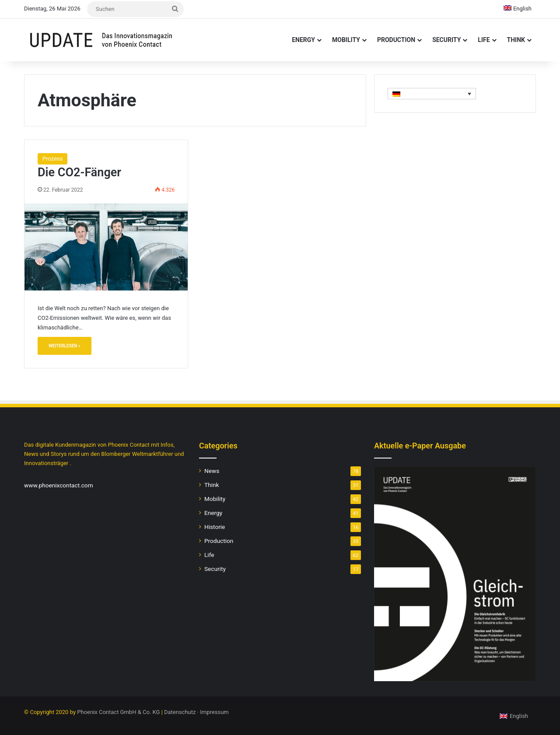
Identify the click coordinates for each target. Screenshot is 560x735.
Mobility (346, 40)
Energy (303, 40)
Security (446, 40)
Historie (215, 527)
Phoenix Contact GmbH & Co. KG (118, 712)
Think (516, 40)
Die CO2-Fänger (79, 172)
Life (484, 40)
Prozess (52, 159)
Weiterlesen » (65, 346)
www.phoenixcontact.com (59, 485)
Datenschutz (180, 712)
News (212, 471)
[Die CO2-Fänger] (106, 247)
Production (396, 40)
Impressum (214, 712)
